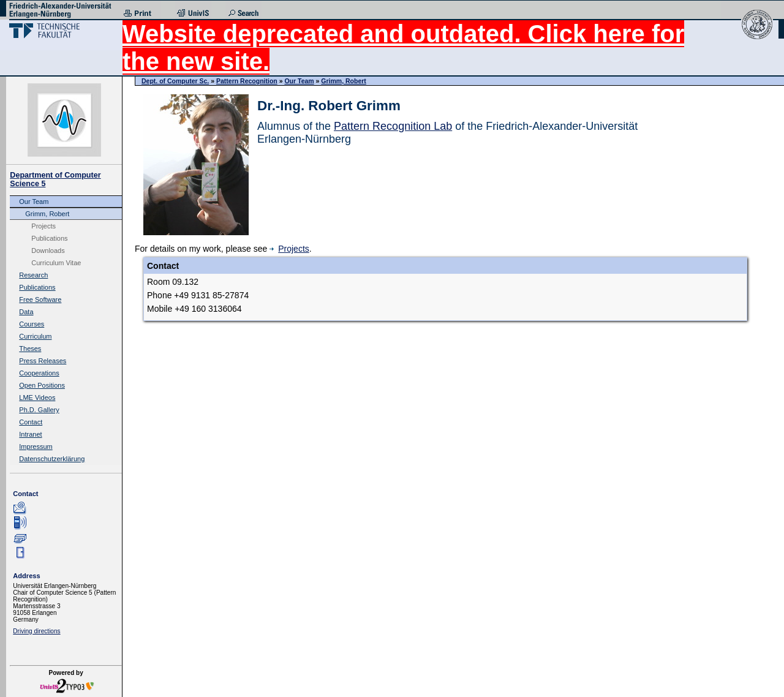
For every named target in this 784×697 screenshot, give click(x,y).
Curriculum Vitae (56, 263)
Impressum (36, 446)
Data (26, 312)
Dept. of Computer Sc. (175, 81)
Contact (31, 422)
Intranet (30, 434)
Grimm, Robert (47, 214)
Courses (32, 324)
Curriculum (35, 336)
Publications (49, 238)
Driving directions (36, 631)
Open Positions (42, 385)
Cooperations (39, 373)
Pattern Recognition (247, 81)
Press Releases (43, 361)
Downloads (48, 251)
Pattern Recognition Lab (393, 126)
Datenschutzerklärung (52, 459)
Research (33, 275)
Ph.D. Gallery (39, 410)
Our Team (34, 202)
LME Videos (37, 397)
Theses (30, 348)
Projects (43, 226)
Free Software (40, 300)
